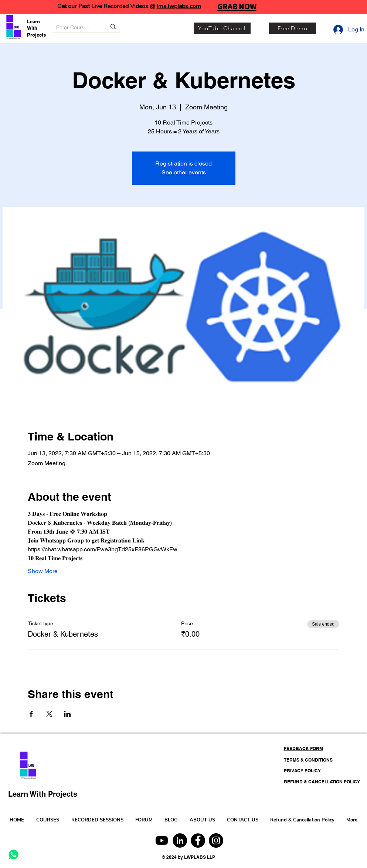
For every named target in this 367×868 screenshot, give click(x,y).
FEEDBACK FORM (303, 748)
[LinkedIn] (180, 840)
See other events (184, 172)
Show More (43, 571)
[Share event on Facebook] (31, 714)
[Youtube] (162, 840)
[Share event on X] (49, 714)
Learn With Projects (36, 28)
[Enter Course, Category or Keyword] (73, 28)
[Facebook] (198, 840)
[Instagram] (216, 840)
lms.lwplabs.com (179, 6)
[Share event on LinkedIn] (67, 714)
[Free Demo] (293, 28)
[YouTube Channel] (222, 28)
